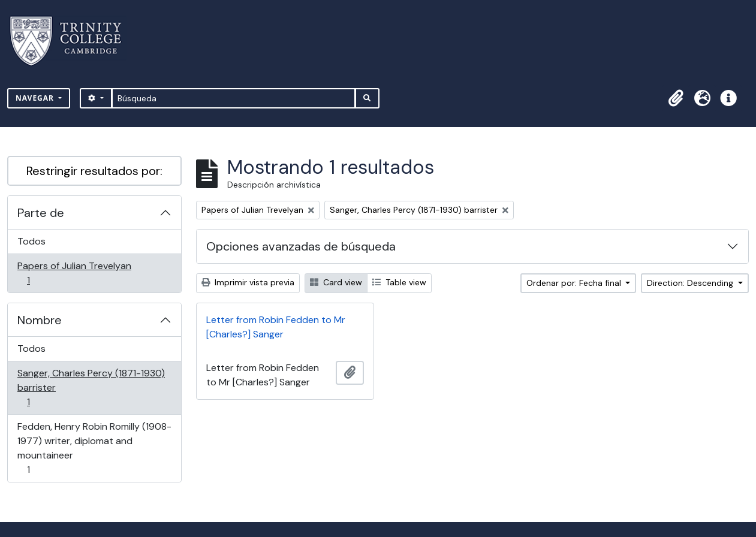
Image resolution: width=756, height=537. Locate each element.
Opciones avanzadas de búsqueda (301, 246)
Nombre (40, 320)
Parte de (41, 213)
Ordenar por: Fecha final (575, 283)
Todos (31, 241)
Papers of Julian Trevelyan (74, 273)
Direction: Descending (691, 283)
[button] (676, 98)
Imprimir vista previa (248, 282)
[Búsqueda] (234, 98)
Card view (336, 282)
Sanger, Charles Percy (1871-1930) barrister (91, 387)
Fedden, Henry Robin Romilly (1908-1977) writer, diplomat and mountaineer (94, 448)
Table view (399, 282)
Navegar (36, 98)
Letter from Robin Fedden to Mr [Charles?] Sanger (276, 327)
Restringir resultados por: (94, 171)
